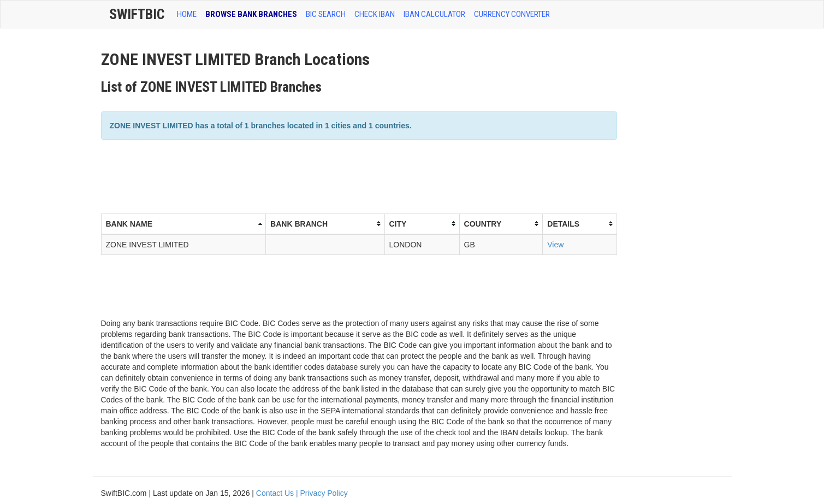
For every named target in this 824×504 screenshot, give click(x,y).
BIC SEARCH (326, 14)
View (555, 245)
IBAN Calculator (434, 14)
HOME (187, 14)
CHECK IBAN (375, 14)
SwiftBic (137, 14)
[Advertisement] (300, 175)
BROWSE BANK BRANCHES (251, 14)
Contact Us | (278, 493)
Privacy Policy (324, 493)
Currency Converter (512, 14)
